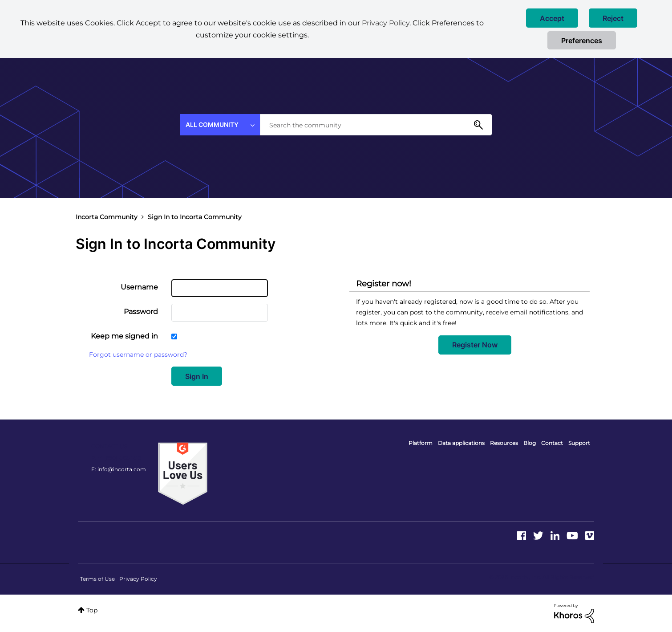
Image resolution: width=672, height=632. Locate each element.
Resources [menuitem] (504, 443)
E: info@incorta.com (119, 469)
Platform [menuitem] (421, 443)
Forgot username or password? (138, 355)
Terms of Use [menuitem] (97, 579)
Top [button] (92, 610)
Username (139, 287)
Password (141, 312)
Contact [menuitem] (552, 443)
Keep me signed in (124, 336)
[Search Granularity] (220, 125)
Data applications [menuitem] (461, 443)
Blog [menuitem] (530, 443)
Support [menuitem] (579, 443)
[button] (552, 18)
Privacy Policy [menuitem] (138, 579)
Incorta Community (107, 217)
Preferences (582, 41)
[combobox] (376, 125)
